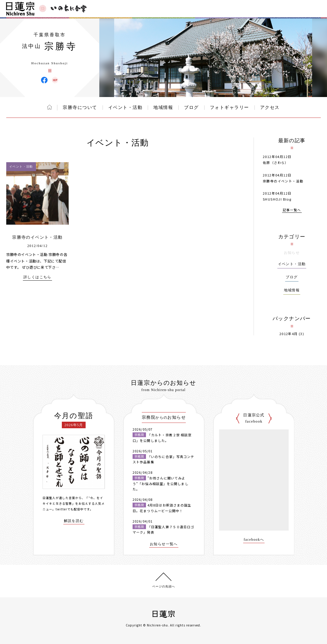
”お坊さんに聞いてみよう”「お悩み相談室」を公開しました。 (161, 483)
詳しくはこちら (37, 277)
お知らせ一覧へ (164, 544)
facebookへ (254, 540)
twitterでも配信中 (70, 509)
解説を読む (74, 521)
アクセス (270, 107)
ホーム (49, 107)
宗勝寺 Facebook (44, 80)
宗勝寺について (80, 107)
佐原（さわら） (276, 162)
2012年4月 (289, 334)
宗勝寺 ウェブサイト (55, 80)
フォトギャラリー (229, 107)
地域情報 (163, 107)
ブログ (191, 107)
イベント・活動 (125, 107)
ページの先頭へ (164, 586)
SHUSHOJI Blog (277, 199)
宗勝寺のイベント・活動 (37, 237)
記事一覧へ (292, 210)
